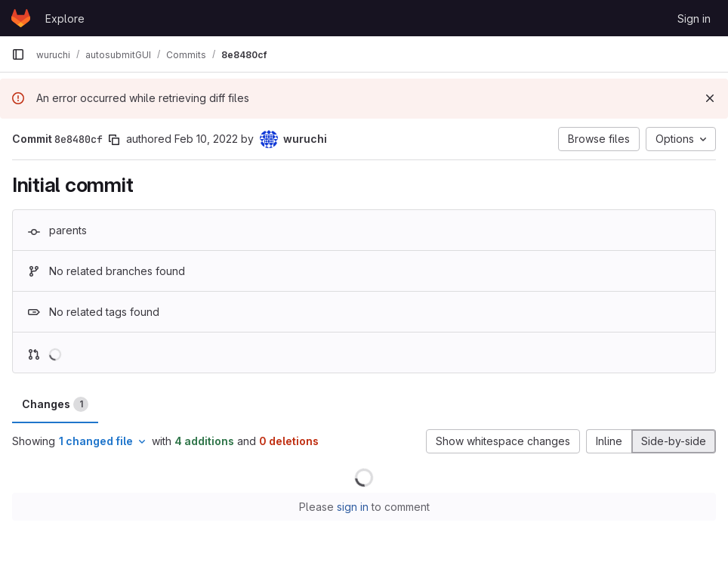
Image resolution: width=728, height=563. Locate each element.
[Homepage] (21, 18)
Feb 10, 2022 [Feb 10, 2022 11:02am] (206, 139)
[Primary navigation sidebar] (18, 54)
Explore (65, 19)
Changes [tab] (55, 404)
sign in (353, 507)
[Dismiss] (710, 98)
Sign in (694, 19)
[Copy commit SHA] (114, 140)
